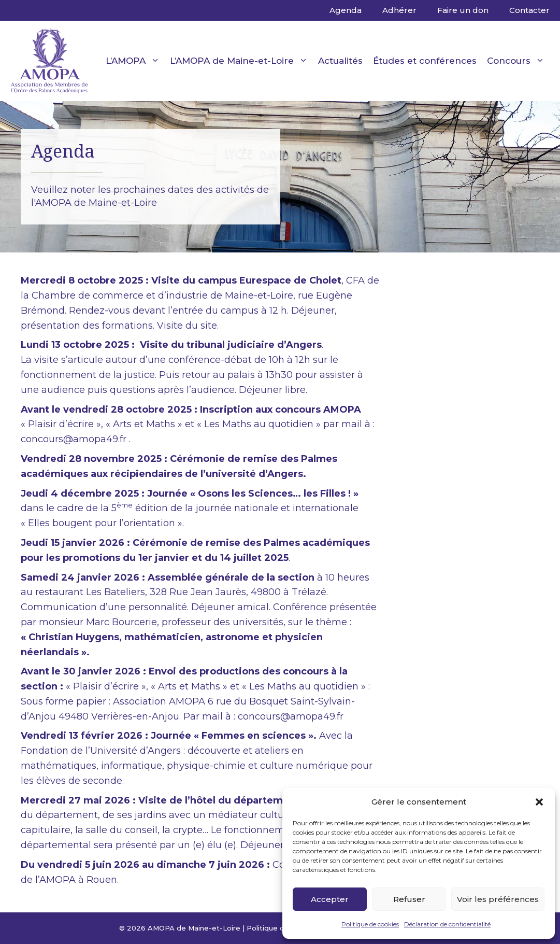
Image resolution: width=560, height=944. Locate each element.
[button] (539, 802)
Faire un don (463, 10)
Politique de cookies (370, 924)
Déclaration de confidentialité (447, 924)
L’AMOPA (135, 61)
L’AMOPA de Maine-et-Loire (241, 61)
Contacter (529, 10)
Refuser (409, 899)
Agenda (346, 10)
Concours (518, 61)
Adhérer (399, 10)
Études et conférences (425, 61)
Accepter (330, 899)
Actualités (340, 61)
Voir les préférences (498, 899)
